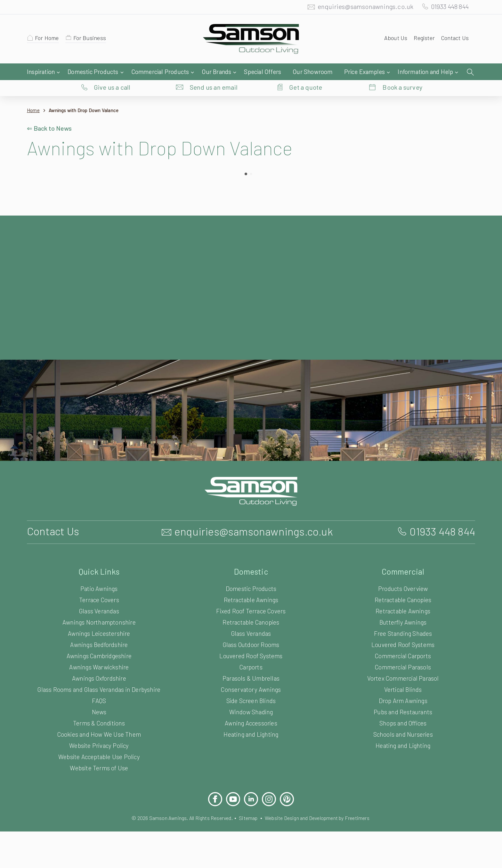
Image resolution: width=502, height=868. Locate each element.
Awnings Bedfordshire (99, 644)
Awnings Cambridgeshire (99, 655)
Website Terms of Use (99, 768)
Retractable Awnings (251, 599)
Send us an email (214, 72)
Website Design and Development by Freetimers (322, 818)
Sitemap (248, 818)
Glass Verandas (99, 611)
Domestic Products (251, 588)
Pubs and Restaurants (403, 712)
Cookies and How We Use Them (99, 734)
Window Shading (251, 712)
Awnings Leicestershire (99, 633)
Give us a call (112, 72)
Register (422, 39)
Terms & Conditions (99, 723)
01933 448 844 (447, 8)
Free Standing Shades (403, 633)
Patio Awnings (99, 588)
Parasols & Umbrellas (251, 678)
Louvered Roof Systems (251, 655)
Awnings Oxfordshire (99, 678)
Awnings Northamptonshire (99, 622)
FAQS (99, 700)
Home (33, 98)
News (99, 712)
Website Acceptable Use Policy (99, 756)
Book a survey (403, 72)
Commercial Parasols (403, 667)
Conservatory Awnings (251, 689)
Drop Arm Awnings (403, 700)
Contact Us (454, 39)
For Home (48, 39)
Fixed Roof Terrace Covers (251, 611)
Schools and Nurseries (403, 734)
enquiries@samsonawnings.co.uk (359, 8)
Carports (251, 667)
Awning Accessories (251, 723)
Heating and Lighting (251, 734)
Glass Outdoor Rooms (251, 644)
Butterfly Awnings (403, 622)
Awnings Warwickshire (99, 667)
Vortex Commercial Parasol (403, 678)
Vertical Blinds (403, 689)
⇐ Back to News (50, 115)
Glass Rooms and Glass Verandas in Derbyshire (99, 689)
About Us (393, 39)
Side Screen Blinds (251, 700)
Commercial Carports (403, 655)
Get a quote (306, 72)
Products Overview (403, 588)
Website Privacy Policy (99, 745)
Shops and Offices (403, 723)
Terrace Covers (99, 599)
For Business (93, 39)
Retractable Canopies (251, 622)
